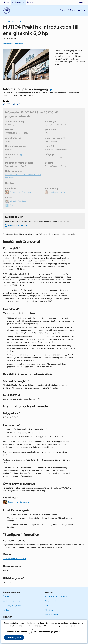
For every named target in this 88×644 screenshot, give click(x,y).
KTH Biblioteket (51, 615)
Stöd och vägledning (11, 601)
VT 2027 (16, 104)
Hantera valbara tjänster (17, 632)
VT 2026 (6, 104)
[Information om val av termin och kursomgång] (51, 90)
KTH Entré (49, 610)
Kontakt (6, 610)
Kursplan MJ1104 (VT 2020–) (20, 226)
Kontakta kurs (50, 601)
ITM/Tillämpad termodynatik (14, 558)
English (73, 10)
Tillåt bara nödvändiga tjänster (47, 632)
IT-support (49, 605)
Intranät (30, 2)
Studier (6, 596)
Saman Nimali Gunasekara (18, 502)
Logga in (81, 2)
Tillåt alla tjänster (14, 638)
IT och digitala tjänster (12, 605)
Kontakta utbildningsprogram (57, 596)
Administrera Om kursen (13, 44)
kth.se (7, 2)
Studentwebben (18, 2)
